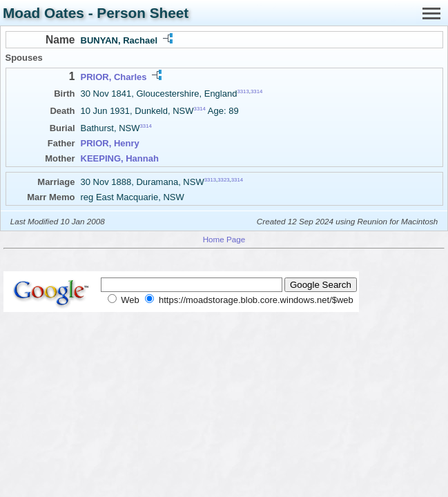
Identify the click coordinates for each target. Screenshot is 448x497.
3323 (223, 180)
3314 (256, 91)
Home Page (224, 239)
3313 (243, 91)
